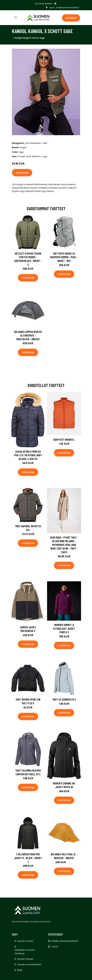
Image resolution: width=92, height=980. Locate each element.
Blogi (20, 970)
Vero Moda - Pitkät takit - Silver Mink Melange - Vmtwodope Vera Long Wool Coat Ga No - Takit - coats (64, 545)
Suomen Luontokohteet (29, 964)
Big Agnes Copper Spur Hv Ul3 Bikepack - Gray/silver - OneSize (28, 335)
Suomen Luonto (25, 941)
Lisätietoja (22, 173)
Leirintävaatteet (33, 143)
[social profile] (55, 4)
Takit (45, 143)
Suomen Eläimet (25, 959)
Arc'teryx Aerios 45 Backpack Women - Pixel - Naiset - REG (64, 257)
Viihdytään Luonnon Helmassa (25, 952)
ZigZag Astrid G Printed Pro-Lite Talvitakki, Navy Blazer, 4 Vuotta (28, 455)
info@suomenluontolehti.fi (68, 8)
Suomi (52, 8)
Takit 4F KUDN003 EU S (64, 699)
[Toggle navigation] (16, 18)
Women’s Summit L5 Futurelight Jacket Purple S (64, 628)
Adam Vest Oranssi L (64, 440)
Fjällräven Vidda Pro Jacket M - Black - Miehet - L (28, 858)
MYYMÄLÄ (71, 18)
